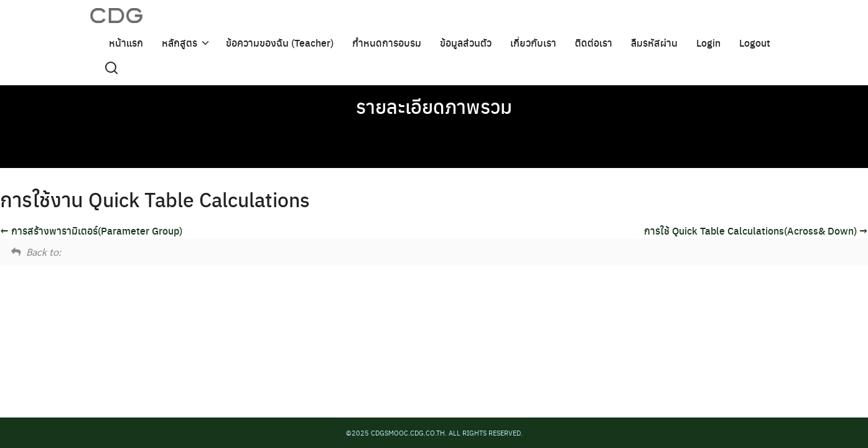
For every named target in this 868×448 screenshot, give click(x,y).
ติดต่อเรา (594, 42)
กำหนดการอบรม (387, 42)
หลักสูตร (180, 42)
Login (708, 42)
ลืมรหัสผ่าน (654, 42)
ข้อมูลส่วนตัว (466, 42)
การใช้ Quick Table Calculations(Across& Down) (756, 231)
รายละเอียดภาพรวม (434, 106)
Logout (755, 42)
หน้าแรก (126, 42)
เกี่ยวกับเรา (533, 42)
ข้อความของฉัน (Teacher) (280, 42)
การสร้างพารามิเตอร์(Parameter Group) (91, 231)
